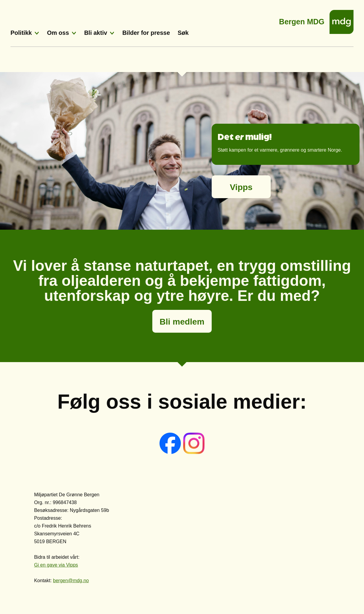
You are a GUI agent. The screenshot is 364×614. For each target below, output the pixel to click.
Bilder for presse (146, 33)
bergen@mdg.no (71, 581)
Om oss (58, 33)
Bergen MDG (302, 20)
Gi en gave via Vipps (56, 565)
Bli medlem (182, 322)
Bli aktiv (96, 33)
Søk (183, 33)
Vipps (241, 187)
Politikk (21, 33)
